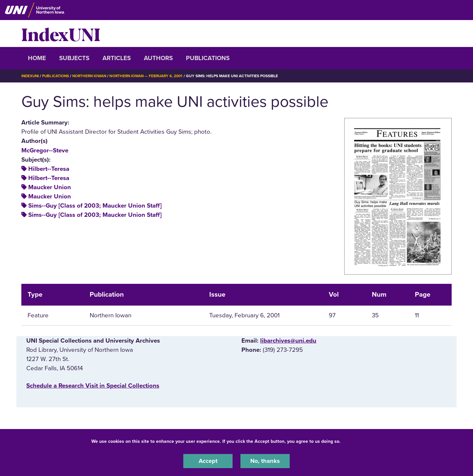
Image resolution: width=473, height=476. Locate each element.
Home (37, 58)
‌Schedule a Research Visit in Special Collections (93, 385)
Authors (158, 58)
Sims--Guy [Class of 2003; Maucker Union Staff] (95, 206)
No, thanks (265, 461)
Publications (208, 58)
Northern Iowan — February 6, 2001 (151, 76)
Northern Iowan (92, 76)
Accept (208, 461)
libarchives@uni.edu (288, 341)
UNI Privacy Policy (363, 441)
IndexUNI (61, 34)
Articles (117, 58)
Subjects (74, 58)
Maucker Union (50, 187)
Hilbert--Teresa (49, 169)
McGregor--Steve (45, 150)
